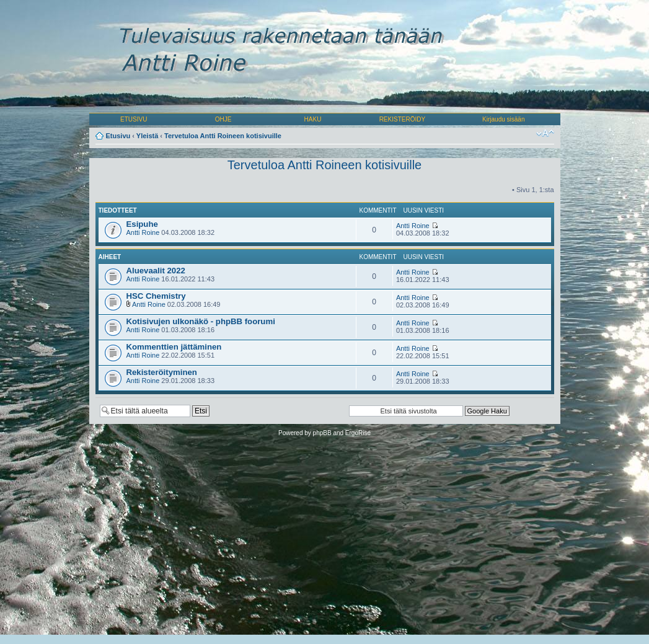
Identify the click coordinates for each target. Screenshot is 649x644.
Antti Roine (143, 232)
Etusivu (118, 136)
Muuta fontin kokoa (545, 133)
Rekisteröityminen (162, 372)
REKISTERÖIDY (402, 119)
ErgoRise (358, 433)
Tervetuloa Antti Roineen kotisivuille (223, 136)
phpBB (322, 433)
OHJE (223, 119)
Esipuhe (142, 224)
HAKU (313, 119)
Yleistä (147, 136)
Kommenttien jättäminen (174, 347)
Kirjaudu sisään (503, 119)
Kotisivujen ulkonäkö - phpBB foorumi (201, 321)
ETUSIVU (134, 119)
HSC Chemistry (156, 296)
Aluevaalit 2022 (156, 271)
